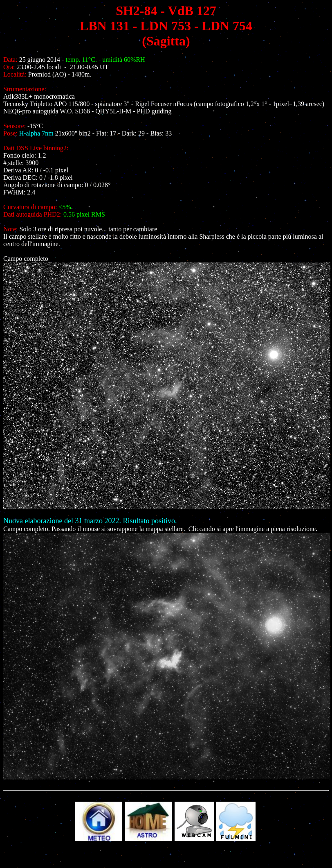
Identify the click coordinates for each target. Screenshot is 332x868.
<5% (65, 207)
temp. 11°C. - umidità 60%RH (105, 60)
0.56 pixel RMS (84, 214)
